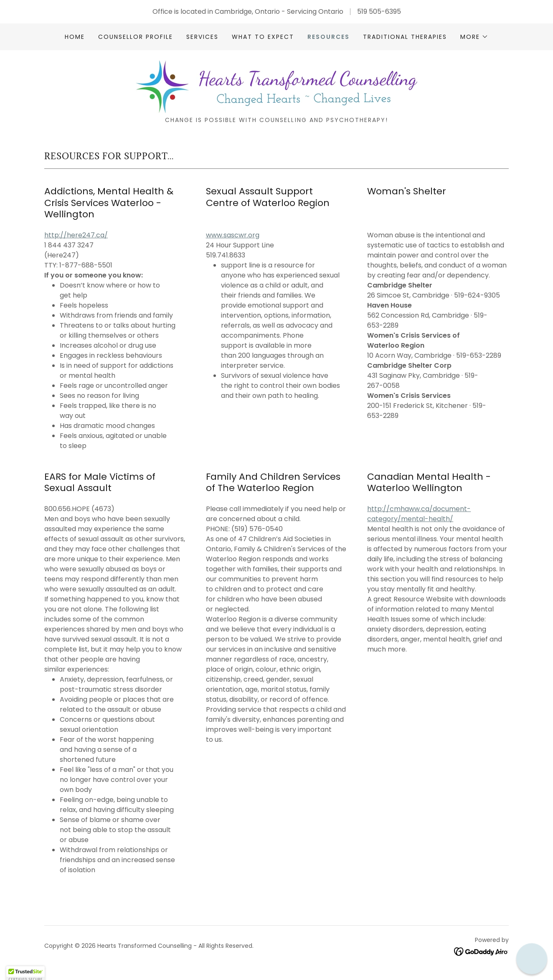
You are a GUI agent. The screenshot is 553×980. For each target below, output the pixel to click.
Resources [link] (329, 37)
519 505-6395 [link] (379, 11)
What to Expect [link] (263, 37)
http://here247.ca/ (76, 235)
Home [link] (75, 37)
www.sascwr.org (233, 235)
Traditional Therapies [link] (405, 37)
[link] (276, 86)
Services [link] (202, 37)
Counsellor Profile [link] (136, 37)
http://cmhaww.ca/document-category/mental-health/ (419, 514)
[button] (474, 37)
